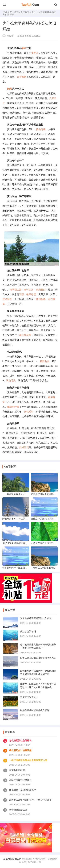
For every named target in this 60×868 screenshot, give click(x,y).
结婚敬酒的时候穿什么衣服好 (35, 710)
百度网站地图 (39, 859)
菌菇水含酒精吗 (28, 631)
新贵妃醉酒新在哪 (18, 810)
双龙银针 (7, 299)
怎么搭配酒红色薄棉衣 (20, 740)
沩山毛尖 (11, 380)
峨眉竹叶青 (13, 407)
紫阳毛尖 (44, 361)
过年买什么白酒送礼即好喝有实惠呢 (38, 658)
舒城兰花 (24, 447)
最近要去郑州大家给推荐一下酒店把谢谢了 (30, 800)
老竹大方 (29, 290)
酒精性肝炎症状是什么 (20, 780)
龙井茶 (35, 53)
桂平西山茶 (16, 290)
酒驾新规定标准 (17, 770)
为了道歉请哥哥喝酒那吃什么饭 (36, 618)
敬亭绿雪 (31, 294)
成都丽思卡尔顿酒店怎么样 (23, 790)
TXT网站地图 (34, 862)
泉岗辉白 (41, 290)
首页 (16, 12)
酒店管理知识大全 (29, 697)
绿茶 (10, 89)
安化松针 (29, 412)
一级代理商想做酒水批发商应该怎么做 (28, 760)
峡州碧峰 (41, 299)
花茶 (22, 294)
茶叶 (24, 48)
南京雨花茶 (25, 335)
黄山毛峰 (41, 129)
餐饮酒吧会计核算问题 (20, 750)
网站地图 (26, 859)
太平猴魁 (25, 12)
